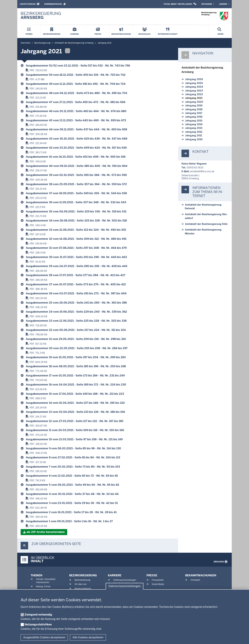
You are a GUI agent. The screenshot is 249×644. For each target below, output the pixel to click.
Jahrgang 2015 (194, 121)
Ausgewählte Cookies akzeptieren (44, 637)
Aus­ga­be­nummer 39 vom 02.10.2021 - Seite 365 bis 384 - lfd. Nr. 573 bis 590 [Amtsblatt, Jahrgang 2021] (76, 175)
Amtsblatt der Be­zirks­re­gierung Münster (203, 232)
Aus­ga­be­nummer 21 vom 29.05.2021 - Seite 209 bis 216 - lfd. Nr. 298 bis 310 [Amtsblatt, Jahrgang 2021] (76, 339)
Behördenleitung (82, 580)
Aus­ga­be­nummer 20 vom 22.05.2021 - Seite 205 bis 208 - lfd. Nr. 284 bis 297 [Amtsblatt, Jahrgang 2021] (77, 348)
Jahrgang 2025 (194, 83)
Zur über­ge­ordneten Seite (56, 544)
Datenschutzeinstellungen (125, 586)
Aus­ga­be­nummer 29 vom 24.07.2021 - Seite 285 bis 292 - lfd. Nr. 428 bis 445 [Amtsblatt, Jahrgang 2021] (77, 266)
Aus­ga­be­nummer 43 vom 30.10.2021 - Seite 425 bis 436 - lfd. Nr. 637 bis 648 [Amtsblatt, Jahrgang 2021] (76, 139)
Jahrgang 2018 (194, 109)
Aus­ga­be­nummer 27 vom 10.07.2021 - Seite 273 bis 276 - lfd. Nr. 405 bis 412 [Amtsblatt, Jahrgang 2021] (76, 284)
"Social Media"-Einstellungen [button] (180, 4)
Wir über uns (81, 584)
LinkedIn (224, 4)
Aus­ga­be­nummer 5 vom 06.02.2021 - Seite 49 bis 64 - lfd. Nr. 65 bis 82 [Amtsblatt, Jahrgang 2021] (72, 485)
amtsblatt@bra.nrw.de (202, 171)
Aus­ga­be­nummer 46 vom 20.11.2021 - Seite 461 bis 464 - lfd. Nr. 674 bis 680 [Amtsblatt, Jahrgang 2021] (76, 111)
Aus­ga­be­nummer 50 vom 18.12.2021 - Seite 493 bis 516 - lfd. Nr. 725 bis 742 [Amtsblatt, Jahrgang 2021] (76, 75)
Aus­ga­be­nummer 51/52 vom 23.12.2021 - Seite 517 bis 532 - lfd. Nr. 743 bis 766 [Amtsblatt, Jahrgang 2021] (78, 66)
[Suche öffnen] (220, 31)
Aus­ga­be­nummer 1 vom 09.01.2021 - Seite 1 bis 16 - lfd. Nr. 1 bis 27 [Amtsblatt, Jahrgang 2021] (69, 521)
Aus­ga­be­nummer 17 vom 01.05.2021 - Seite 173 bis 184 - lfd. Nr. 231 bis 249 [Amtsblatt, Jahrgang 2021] (75, 376)
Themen (36, 575)
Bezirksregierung (83, 575)
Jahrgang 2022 (194, 94)
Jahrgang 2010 (194, 139)
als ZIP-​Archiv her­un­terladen (46, 532)
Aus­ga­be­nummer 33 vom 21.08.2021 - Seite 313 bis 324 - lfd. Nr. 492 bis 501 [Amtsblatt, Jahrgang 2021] (76, 230)
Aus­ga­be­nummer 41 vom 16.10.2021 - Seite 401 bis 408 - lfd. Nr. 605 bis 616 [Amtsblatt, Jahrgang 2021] (76, 157)
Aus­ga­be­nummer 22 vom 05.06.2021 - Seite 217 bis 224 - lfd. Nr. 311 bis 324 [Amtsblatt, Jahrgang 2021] (76, 330)
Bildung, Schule (43, 587)
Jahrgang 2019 (194, 106)
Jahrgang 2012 (194, 132)
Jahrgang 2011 (193, 136)
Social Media (158, 584)
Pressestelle (158, 580)
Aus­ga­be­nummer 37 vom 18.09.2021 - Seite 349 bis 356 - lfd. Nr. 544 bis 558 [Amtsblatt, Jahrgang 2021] (76, 193)
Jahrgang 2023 (194, 91)
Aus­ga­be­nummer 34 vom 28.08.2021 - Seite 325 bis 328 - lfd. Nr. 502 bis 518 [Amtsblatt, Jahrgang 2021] (76, 221)
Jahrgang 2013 (194, 128)
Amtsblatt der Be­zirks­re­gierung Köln (206, 224)
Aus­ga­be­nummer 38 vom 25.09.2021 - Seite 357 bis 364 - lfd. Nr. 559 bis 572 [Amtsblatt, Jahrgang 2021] (76, 184)
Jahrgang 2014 (194, 124)
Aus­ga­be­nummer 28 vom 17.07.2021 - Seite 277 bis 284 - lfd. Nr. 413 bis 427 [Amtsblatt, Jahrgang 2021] (76, 275)
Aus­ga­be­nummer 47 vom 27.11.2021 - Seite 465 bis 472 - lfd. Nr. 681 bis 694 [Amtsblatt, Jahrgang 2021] (76, 102)
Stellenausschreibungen (125, 580)
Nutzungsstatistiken (38, 624)
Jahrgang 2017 (194, 113)
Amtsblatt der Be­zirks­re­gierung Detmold (203, 207)
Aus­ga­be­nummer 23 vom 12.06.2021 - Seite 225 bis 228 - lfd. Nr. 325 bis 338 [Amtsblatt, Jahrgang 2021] (76, 321)
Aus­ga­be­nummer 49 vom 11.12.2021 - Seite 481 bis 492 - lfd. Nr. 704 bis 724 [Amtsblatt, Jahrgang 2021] (76, 84)
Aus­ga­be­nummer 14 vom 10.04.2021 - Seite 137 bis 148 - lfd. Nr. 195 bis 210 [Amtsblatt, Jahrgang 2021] (75, 403)
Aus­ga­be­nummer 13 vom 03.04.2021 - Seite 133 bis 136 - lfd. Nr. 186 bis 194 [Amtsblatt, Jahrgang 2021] (75, 412)
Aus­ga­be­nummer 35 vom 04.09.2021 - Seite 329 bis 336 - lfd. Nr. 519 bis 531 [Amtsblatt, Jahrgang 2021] (76, 212)
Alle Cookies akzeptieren (88, 637)
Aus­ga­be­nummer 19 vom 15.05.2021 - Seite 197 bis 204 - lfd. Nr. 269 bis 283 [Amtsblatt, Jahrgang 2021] (76, 357)
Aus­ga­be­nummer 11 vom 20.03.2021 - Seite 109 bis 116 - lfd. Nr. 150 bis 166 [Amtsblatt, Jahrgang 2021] (75, 430)
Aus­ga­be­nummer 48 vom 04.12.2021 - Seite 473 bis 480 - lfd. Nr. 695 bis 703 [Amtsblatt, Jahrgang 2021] (76, 93)
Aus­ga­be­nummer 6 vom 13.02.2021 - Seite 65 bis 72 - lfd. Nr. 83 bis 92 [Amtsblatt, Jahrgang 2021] (72, 476)
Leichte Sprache (29, 4)
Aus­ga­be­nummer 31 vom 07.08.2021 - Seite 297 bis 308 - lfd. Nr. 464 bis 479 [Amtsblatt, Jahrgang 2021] (76, 248)
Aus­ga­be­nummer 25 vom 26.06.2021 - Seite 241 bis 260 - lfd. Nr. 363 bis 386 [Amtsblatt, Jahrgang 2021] (76, 303)
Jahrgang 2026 (194, 79)
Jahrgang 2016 (194, 117)
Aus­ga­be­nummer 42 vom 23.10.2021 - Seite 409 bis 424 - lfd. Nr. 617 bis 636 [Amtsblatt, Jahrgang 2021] (76, 148)
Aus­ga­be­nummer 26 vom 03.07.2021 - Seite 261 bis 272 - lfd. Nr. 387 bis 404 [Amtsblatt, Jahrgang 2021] (76, 293)
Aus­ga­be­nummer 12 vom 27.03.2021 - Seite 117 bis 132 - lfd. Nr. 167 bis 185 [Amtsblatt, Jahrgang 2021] (75, 421)
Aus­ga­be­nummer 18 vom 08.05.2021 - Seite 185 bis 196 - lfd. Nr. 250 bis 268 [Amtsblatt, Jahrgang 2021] (76, 366)
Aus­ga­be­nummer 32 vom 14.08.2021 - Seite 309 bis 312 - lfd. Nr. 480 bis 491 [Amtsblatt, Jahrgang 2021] (76, 239)
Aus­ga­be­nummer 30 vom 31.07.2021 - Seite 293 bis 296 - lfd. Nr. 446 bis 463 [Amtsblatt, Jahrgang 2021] (76, 257)
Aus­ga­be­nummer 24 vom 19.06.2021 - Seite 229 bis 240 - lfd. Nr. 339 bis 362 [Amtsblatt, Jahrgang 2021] (76, 312)
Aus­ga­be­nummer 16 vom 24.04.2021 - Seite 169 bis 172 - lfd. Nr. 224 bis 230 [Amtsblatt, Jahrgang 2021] (76, 385)
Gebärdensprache (55, 4)
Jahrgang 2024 (194, 87)
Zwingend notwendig (38, 615)
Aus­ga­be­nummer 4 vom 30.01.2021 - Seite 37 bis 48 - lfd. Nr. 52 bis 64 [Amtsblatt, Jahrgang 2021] (72, 494)
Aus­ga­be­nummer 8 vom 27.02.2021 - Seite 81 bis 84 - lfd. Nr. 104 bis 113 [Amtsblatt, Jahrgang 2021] (73, 457)
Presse (152, 575)
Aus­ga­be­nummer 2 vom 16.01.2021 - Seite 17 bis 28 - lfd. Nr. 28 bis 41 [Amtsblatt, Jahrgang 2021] (71, 512)
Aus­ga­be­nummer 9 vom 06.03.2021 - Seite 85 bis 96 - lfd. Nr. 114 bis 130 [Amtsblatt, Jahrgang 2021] (73, 448)
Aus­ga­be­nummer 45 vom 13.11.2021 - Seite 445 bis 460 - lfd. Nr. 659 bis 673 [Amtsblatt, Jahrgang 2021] (76, 120)
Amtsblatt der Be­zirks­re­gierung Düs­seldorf (206, 216)
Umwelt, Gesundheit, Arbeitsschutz (46, 581)
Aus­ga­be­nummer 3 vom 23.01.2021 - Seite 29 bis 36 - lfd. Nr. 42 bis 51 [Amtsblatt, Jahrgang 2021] (72, 503)
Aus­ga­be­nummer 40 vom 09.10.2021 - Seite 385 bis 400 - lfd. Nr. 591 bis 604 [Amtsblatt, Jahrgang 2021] (77, 166)
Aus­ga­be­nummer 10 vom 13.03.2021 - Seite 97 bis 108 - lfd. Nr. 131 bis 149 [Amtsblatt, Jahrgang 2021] (74, 439)
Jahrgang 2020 (194, 102)
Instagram (208, 4)
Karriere (115, 575)
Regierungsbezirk (83, 589)
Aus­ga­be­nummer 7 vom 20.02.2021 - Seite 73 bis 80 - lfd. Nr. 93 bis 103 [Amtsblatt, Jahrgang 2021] (73, 467)
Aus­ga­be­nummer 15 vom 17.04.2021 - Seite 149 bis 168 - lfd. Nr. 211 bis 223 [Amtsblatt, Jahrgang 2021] (75, 394)
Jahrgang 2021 (194, 98)
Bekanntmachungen (201, 575)
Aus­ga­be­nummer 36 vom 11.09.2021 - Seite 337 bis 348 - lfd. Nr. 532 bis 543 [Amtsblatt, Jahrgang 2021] (76, 202)
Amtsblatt (195, 580)
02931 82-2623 (195, 168)
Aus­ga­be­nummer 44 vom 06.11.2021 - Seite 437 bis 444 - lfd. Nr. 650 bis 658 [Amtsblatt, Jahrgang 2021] (76, 129)
